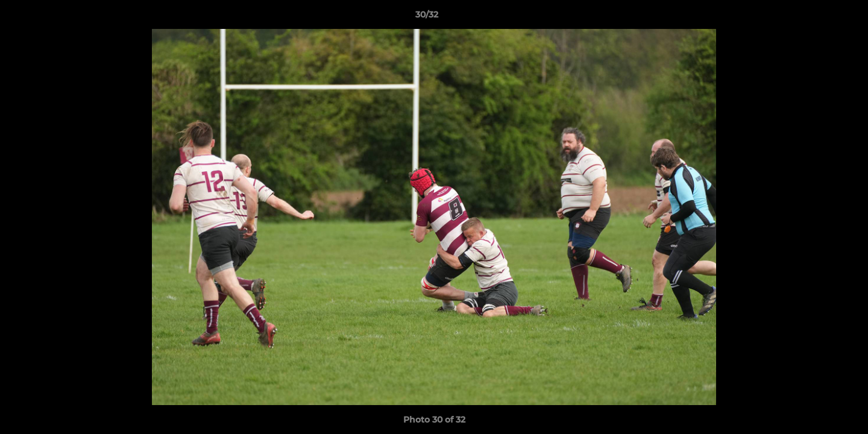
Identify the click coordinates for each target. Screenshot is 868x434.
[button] (817, 17)
